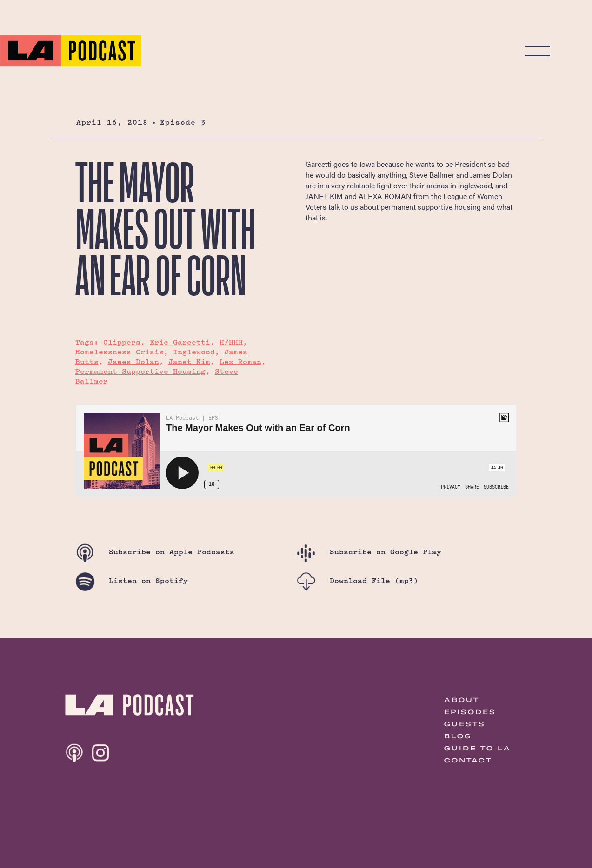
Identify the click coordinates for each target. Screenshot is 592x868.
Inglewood (194, 352)
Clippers (122, 342)
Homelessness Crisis (120, 352)
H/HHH (231, 342)
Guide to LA (478, 748)
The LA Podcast (71, 51)
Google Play (369, 552)
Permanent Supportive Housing (140, 371)
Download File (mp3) (357, 580)
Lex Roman (240, 361)
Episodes (470, 712)
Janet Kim (189, 361)
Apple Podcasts (155, 552)
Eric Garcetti (180, 342)
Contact (468, 760)
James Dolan (133, 361)
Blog (458, 736)
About (462, 700)
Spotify (132, 580)
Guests (465, 724)
